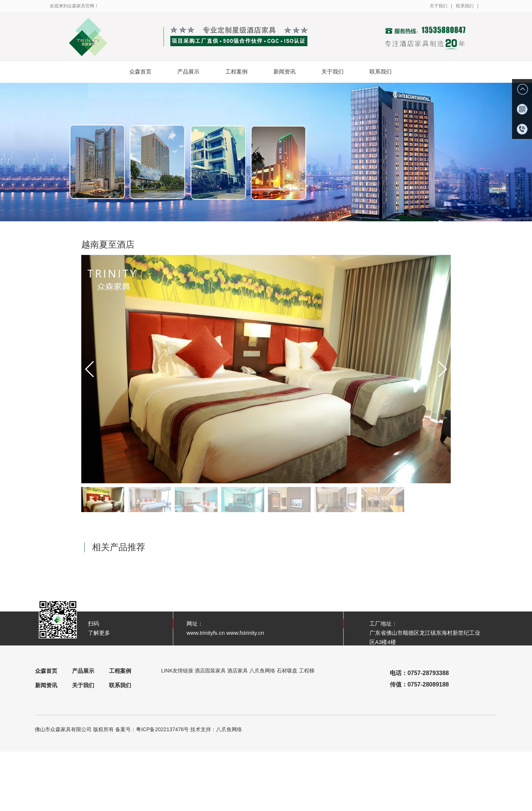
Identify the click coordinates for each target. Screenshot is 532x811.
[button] (442, 369)
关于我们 (439, 6)
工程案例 (242, 72)
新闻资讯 (290, 72)
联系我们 (465, 6)
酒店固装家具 (210, 671)
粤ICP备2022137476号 (162, 729)
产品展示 (194, 72)
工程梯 (307, 671)
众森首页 (140, 71)
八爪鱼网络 (262, 671)
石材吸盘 (287, 671)
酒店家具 (238, 671)
